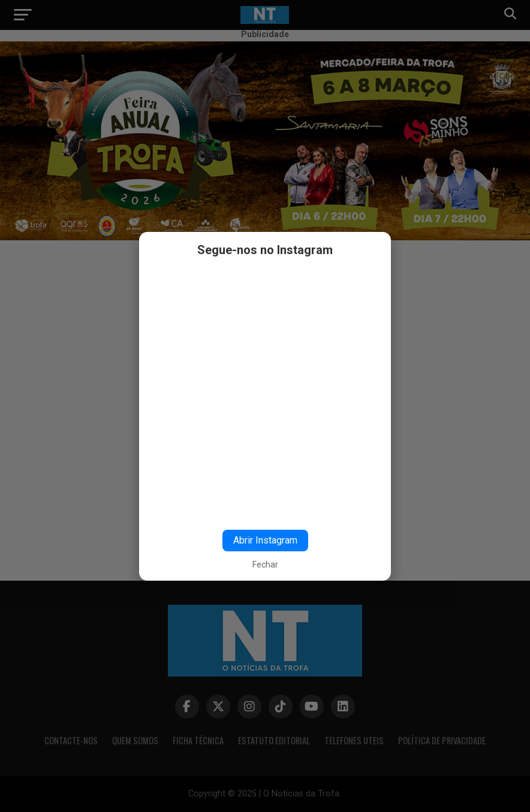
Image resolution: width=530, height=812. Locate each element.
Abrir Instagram (265, 540)
